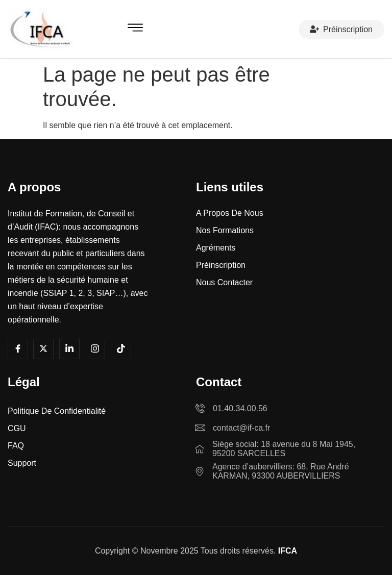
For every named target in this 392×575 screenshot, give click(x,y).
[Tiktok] (121, 349)
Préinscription (341, 29)
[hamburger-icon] (135, 29)
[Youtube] (43, 349)
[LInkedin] (69, 349)
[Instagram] (95, 349)
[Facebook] (18, 349)
